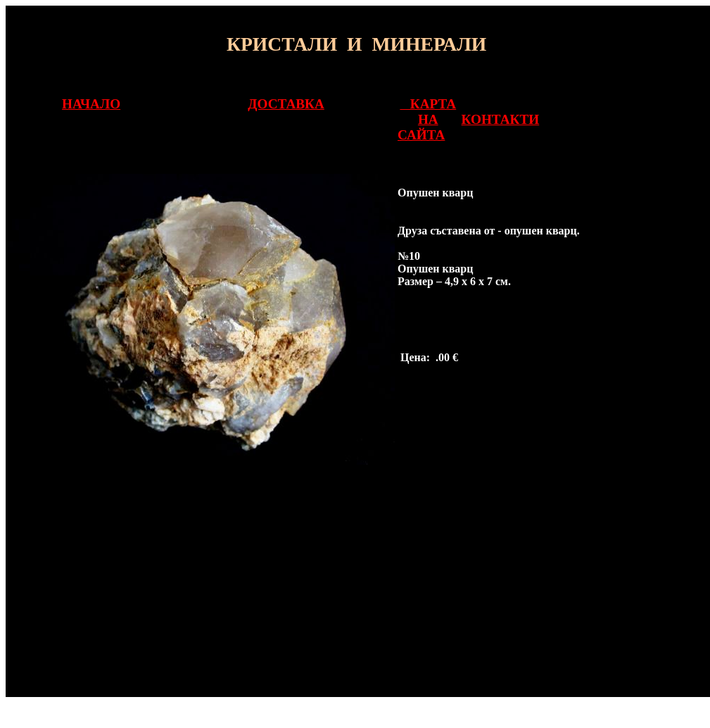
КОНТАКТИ (501, 119)
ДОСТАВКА (286, 104)
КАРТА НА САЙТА (427, 119)
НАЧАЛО (91, 104)
